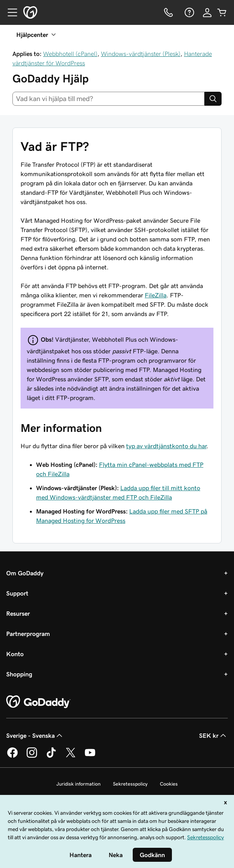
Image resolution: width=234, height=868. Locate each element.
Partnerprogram (28, 634)
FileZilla (156, 295)
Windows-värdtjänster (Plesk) (141, 54)
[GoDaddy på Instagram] (32, 756)
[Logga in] (207, 12)
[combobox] (108, 99)
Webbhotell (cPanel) (70, 54)
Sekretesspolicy (130, 784)
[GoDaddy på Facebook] (12, 756)
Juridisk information (78, 784)
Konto (15, 654)
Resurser (18, 613)
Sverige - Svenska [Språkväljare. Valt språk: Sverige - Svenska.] (35, 735)
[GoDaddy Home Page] (38, 702)
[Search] (213, 99)
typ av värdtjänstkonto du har (166, 446)
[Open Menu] (9, 12)
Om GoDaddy (25, 573)
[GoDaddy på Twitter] (71, 756)
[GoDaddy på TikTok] (51, 756)
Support (17, 593)
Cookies (169, 784)
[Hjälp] (189, 12)
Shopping (19, 674)
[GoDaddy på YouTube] (90, 756)
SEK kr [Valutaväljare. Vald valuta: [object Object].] (213, 735)
